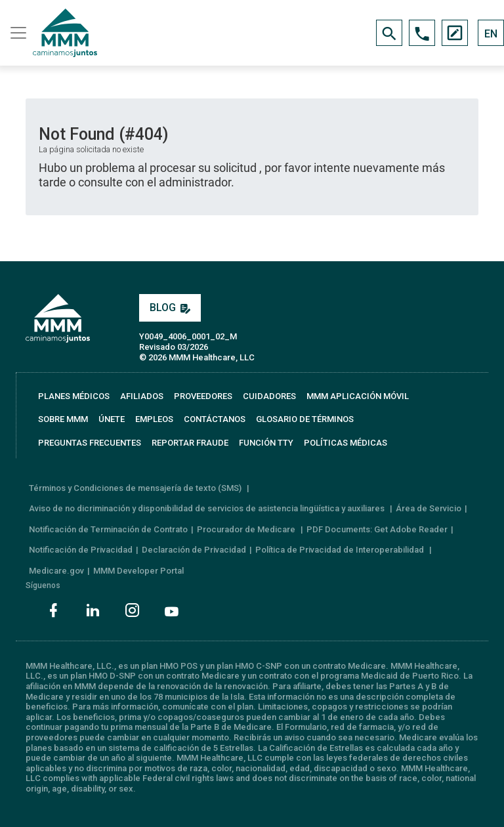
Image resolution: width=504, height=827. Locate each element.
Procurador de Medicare (247, 529)
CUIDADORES (269, 396)
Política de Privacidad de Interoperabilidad (341, 550)
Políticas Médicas (346, 443)
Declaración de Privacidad (194, 550)
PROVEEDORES (203, 396)
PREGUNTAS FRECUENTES (90, 443)
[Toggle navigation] (16, 33)
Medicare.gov (56, 571)
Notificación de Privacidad (81, 550)
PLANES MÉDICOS (74, 396)
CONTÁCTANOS (215, 419)
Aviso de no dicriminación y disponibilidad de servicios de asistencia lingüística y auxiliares (208, 508)
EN (491, 34)
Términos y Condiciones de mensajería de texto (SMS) (136, 488)
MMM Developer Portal (138, 571)
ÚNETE (112, 419)
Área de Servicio (429, 508)
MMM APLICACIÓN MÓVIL (358, 396)
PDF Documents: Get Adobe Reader (377, 529)
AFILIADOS (142, 396)
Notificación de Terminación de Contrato (108, 529)
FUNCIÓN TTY (266, 443)
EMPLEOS (154, 419)
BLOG (170, 307)
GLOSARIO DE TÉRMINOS (305, 419)
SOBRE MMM (63, 419)
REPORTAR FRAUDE (190, 443)
